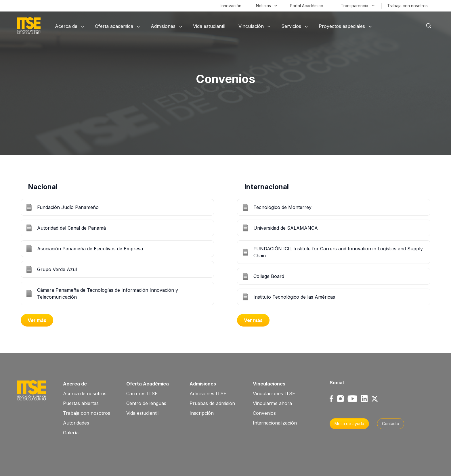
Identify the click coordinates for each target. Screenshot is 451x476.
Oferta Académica (148, 384)
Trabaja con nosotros (87, 413)
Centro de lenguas (146, 403)
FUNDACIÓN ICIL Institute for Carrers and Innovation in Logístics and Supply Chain (338, 252)
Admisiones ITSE (208, 394)
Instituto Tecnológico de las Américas (294, 297)
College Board (269, 276)
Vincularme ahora (272, 403)
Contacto (391, 424)
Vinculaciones (269, 384)
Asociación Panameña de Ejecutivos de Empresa (90, 249)
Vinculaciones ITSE (274, 394)
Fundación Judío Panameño (68, 207)
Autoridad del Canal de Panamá (71, 228)
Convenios (264, 413)
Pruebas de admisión (212, 403)
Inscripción (202, 413)
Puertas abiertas (81, 403)
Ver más (37, 320)
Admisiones (203, 384)
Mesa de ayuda (349, 424)
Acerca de (75, 384)
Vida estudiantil (142, 413)
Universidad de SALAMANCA (286, 228)
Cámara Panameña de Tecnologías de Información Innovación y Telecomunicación (108, 293)
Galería (71, 433)
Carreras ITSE (142, 394)
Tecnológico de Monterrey (282, 207)
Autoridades (76, 423)
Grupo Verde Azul (57, 269)
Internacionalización (275, 423)
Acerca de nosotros (85, 394)
